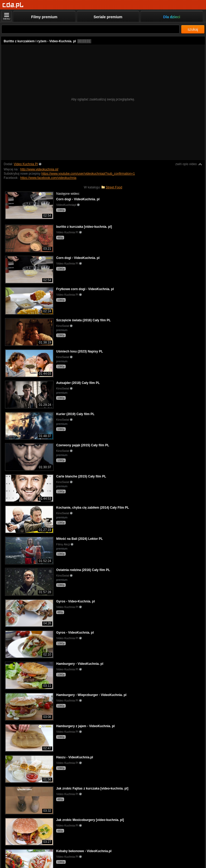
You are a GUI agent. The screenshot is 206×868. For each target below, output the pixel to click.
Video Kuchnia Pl (26, 164)
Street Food (114, 187)
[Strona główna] (13, 5)
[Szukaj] (90, 29)
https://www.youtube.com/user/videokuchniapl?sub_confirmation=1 (88, 174)
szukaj (193, 29)
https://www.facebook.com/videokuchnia (48, 178)
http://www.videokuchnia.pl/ (39, 169)
